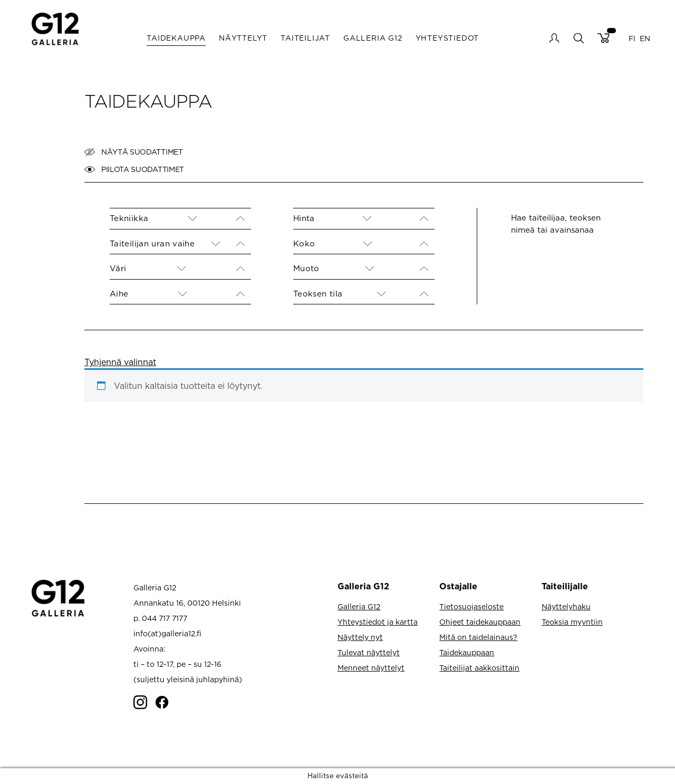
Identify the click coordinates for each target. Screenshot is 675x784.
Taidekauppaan (467, 652)
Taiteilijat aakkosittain (479, 668)
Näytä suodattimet (134, 152)
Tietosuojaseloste (471, 606)
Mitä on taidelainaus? (478, 637)
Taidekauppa (176, 38)
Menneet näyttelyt (371, 668)
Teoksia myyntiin (572, 622)
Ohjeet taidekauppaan (480, 622)
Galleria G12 (373, 38)
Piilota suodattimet (134, 169)
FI (632, 38)
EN (645, 38)
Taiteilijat (305, 38)
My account (554, 38)
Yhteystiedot (447, 38)
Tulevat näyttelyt (369, 652)
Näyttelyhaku (566, 606)
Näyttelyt (243, 38)
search (578, 38)
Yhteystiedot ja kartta (378, 622)
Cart (604, 38)
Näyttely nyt (360, 637)
